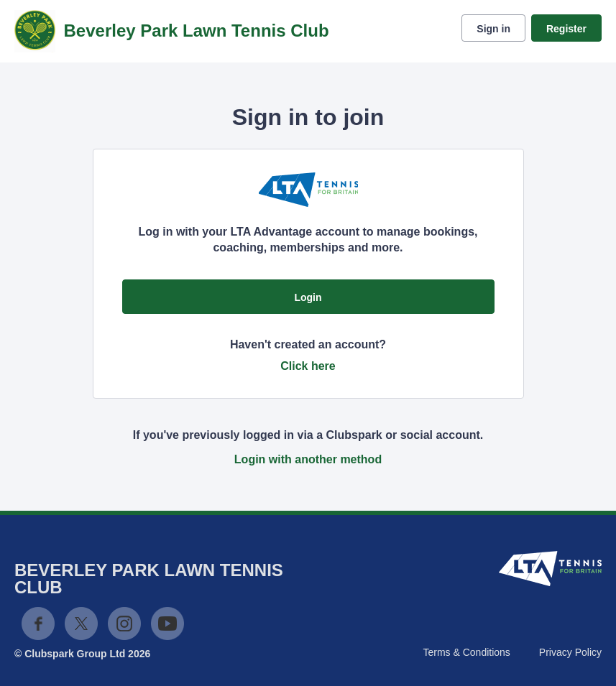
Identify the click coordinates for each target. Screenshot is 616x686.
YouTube (167, 624)
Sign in (493, 29)
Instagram (124, 624)
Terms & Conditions (466, 652)
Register (566, 29)
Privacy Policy (570, 652)
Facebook (38, 624)
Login (308, 297)
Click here (308, 366)
